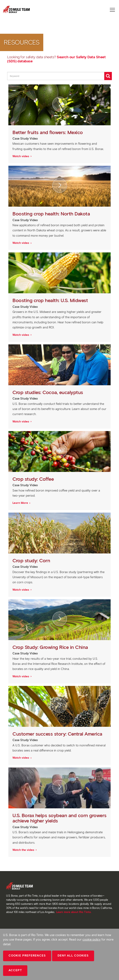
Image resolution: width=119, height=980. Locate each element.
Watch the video (24, 850)
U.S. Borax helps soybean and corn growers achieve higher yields (59, 818)
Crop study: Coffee (34, 479)
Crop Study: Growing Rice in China (51, 647)
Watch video (21, 156)
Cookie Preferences (27, 956)
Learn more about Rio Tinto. (74, 912)
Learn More (21, 503)
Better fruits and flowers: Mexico (48, 132)
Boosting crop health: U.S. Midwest (51, 300)
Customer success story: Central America (58, 734)
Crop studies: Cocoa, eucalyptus (48, 392)
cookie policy (92, 940)
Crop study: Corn (32, 561)
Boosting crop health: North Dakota (52, 214)
